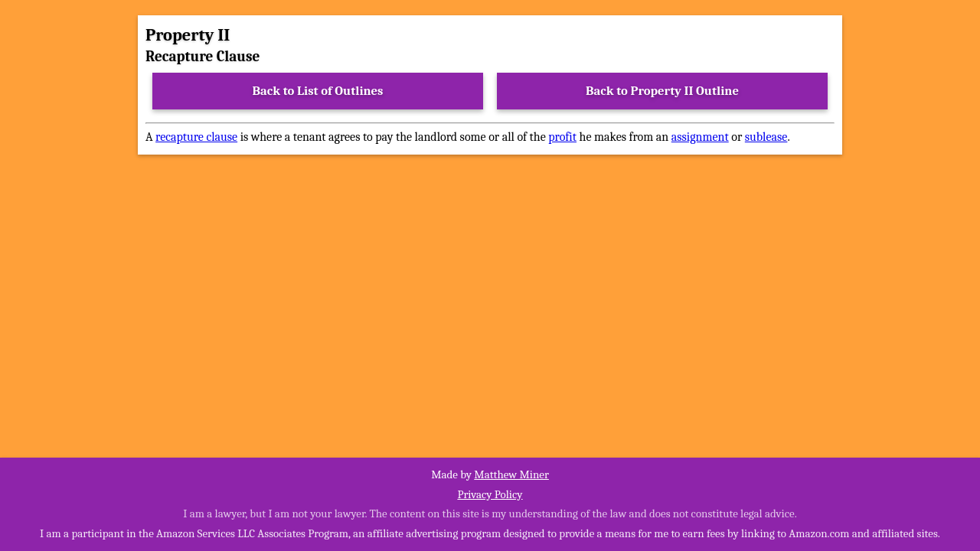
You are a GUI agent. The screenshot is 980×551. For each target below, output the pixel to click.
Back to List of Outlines (318, 91)
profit (562, 137)
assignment (700, 137)
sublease (766, 137)
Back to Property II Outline (662, 91)
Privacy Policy (490, 494)
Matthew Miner (511, 474)
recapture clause (196, 137)
